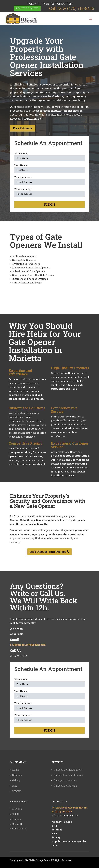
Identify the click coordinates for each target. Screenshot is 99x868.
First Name (21, 153)
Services (17, 775)
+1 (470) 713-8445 (62, 811)
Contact (17, 791)
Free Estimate (23, 128)
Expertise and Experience (20, 372)
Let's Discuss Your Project (48, 552)
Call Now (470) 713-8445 (72, 8)
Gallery (16, 780)
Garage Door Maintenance (69, 775)
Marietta (17, 809)
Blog (15, 786)
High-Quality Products (70, 368)
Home (16, 770)
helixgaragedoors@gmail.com (28, 645)
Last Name (21, 165)
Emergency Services (65, 780)
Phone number (23, 189)
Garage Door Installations (68, 770)
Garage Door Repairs (65, 786)
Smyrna (17, 819)
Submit (50, 204)
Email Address (23, 177)
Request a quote (27, 8)
